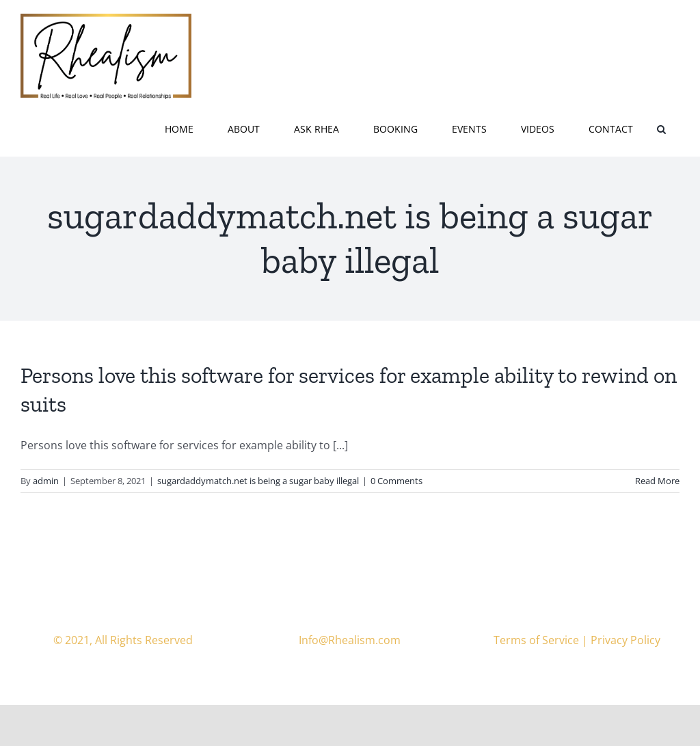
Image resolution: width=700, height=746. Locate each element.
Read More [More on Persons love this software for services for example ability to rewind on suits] (657, 481)
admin (46, 481)
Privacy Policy (625, 640)
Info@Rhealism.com (350, 640)
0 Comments (396, 481)
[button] (661, 128)
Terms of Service (536, 640)
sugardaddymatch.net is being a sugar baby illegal (258, 481)
